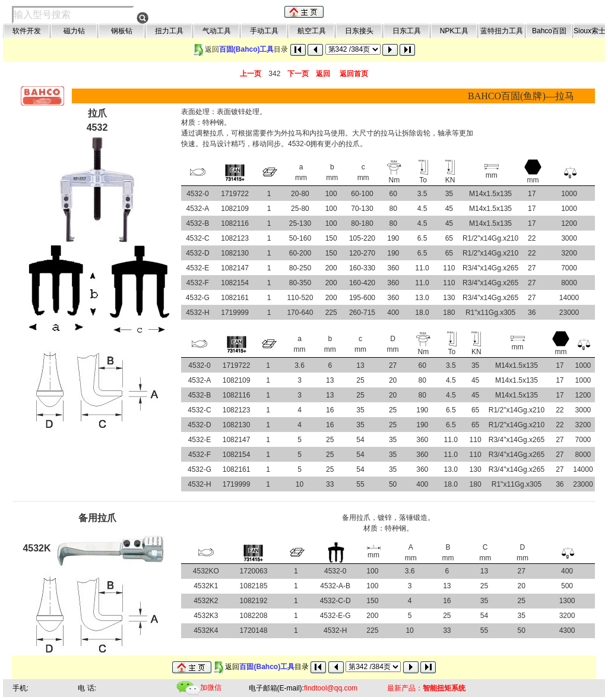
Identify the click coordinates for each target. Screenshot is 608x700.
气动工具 (217, 31)
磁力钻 (74, 31)
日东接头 (359, 31)
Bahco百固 (549, 31)
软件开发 (27, 31)
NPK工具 (455, 31)
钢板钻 (122, 31)
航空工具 (312, 31)
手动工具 (264, 31)
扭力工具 (169, 31)
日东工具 (407, 31)
